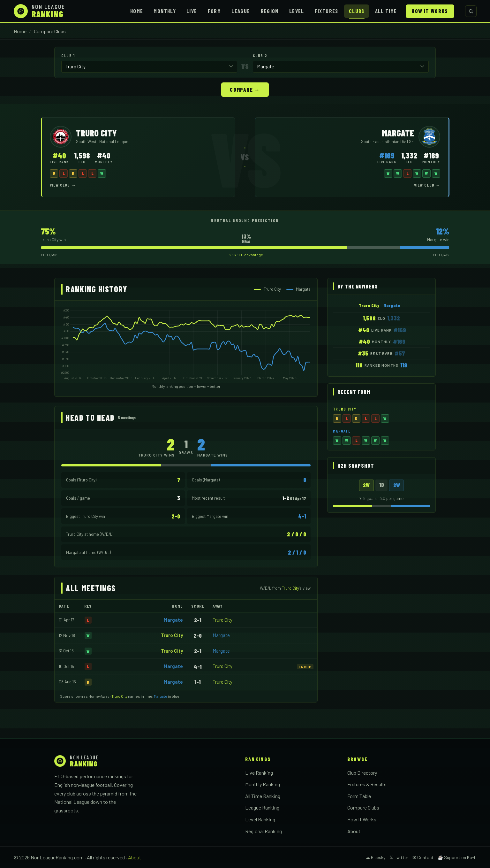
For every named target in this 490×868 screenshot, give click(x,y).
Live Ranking (259, 772)
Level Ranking (260, 819)
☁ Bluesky (375, 857)
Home (137, 11)
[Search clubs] (471, 11)
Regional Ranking (264, 831)
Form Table (359, 796)
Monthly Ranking (263, 784)
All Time (386, 11)
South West (87, 141)
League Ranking (262, 807)
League (241, 11)
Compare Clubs (363, 807)
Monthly (165, 11)
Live (192, 11)
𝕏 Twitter (399, 857)
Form (214, 11)
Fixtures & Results (367, 784)
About (354, 831)
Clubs (357, 11)
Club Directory (362, 772)
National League (114, 141)
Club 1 (68, 56)
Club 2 (260, 56)
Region (270, 11)
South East (371, 141)
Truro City (222, 619)
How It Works (430, 11)
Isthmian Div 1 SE (399, 141)
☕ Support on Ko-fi (457, 857)
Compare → (245, 89)
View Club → (63, 185)
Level (297, 11)
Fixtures (327, 11)
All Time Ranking (263, 796)
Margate (173, 619)
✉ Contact (423, 857)
